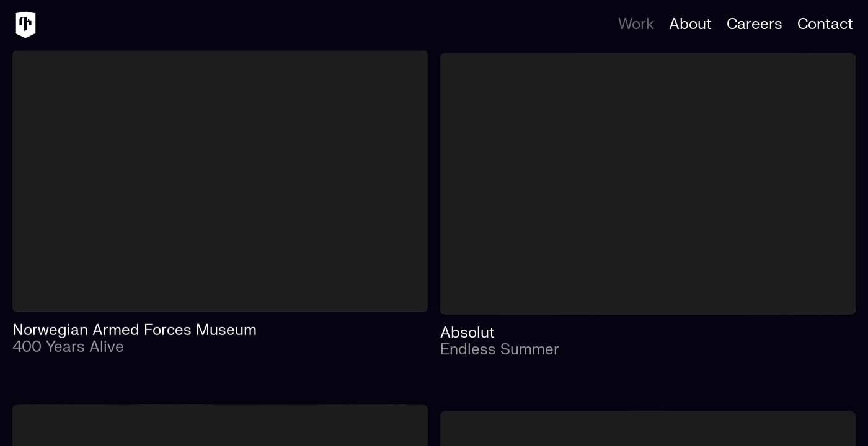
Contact (825, 24)
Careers (755, 24)
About (690, 24)
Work (636, 24)
